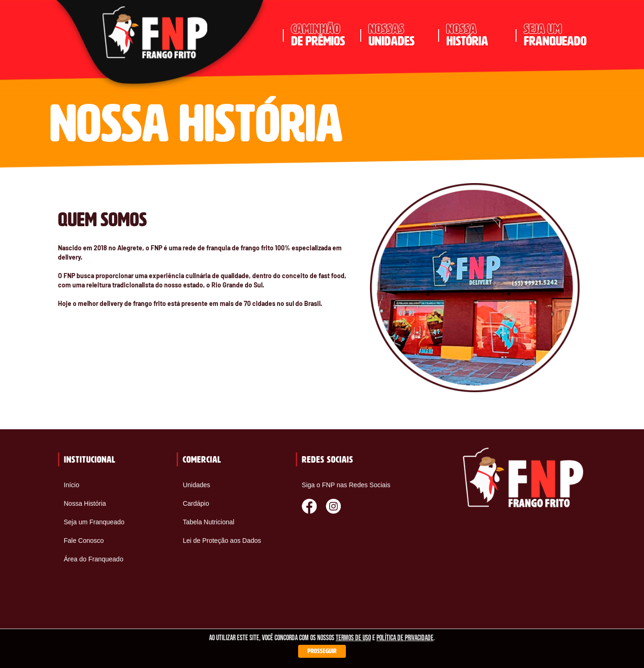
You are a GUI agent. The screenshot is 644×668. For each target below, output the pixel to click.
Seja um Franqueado (94, 522)
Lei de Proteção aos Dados (222, 541)
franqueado (555, 35)
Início (72, 485)
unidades (400, 35)
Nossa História (85, 503)
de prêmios (322, 35)
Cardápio (196, 503)
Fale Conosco (84, 541)
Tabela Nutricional (208, 522)
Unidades (196, 485)
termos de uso (353, 638)
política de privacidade (405, 638)
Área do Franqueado (94, 559)
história (478, 35)
